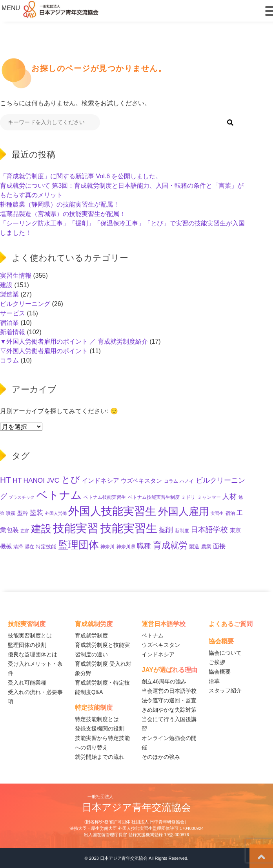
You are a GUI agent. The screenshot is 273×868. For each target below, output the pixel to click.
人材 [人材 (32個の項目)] (229, 496)
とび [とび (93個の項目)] (71, 480)
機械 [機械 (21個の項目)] (6, 546)
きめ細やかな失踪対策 (169, 710)
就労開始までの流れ (100, 757)
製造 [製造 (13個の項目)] (194, 547)
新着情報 (13, 332)
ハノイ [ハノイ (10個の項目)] (187, 481)
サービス (13, 313)
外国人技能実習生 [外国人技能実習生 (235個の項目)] (112, 511)
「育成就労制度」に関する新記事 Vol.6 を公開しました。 (81, 176)
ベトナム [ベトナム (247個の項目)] (59, 495)
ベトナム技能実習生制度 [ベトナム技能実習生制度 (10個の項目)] (154, 497)
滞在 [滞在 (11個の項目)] (29, 547)
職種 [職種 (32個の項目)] (144, 546)
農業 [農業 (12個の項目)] (206, 547)
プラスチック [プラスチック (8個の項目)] (22, 497)
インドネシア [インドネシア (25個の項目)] (100, 480)
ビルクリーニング (25, 304)
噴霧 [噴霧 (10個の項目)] (11, 513)
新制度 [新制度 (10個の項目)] (182, 530)
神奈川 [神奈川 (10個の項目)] (107, 547)
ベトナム (153, 635)
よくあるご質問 (231, 624)
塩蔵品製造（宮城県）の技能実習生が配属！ (63, 214)
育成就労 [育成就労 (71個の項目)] (170, 545)
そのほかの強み (161, 757)
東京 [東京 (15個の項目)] (235, 530)
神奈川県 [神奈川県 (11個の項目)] (126, 547)
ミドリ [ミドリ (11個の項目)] (188, 497)
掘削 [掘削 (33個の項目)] (166, 530)
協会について (225, 653)
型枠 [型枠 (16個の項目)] (23, 513)
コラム (9, 360)
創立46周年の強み (164, 681)
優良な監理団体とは (33, 654)
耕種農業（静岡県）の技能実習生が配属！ (60, 204)
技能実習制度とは (30, 635)
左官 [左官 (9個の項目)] (25, 531)
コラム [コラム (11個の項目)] (171, 481)
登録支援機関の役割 (100, 729)
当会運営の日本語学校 (169, 691)
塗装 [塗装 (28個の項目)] (36, 513)
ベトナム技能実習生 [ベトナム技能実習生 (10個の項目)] (105, 497)
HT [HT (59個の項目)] (5, 480)
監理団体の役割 (27, 645)
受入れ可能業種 (27, 683)
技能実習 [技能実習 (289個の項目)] (76, 528)
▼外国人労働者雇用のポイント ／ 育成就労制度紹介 (74, 342)
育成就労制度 (91, 635)
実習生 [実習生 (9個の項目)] (217, 513)
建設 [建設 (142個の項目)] (41, 529)
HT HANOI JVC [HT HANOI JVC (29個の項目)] (36, 480)
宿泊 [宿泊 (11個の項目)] (230, 513)
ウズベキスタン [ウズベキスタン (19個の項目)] (141, 481)
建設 (6, 285)
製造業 (9, 294)
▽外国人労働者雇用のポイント (44, 351)
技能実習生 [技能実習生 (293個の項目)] (129, 528)
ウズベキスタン (161, 645)
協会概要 (220, 672)
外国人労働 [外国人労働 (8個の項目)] (56, 513)
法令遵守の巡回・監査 (169, 700)
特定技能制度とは (97, 719)
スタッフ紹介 (225, 690)
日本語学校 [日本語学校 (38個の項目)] (209, 530)
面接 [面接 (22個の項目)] (219, 546)
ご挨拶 (217, 662)
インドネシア (158, 654)
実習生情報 (16, 276)
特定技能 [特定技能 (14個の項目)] (46, 547)
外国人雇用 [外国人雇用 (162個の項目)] (184, 511)
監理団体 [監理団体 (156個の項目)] (78, 545)
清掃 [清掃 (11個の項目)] (18, 547)
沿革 (214, 681)
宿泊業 (9, 323)
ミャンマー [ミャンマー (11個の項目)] (209, 497)
